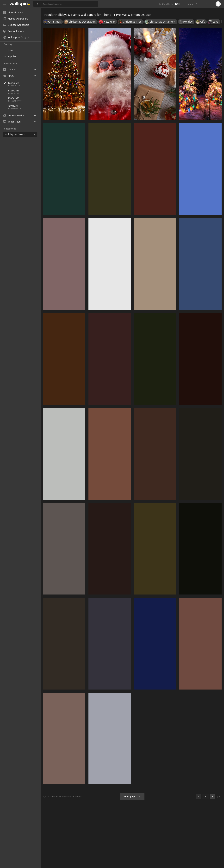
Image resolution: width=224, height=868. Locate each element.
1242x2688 (24, 83)
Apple (9, 76)
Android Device (14, 116)
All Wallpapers (13, 12)
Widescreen (12, 122)
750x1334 (13, 106)
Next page (132, 796)
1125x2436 (14, 91)
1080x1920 (14, 98)
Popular (12, 56)
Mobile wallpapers (16, 19)
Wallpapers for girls (16, 37)
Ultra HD (10, 69)
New (10, 50)
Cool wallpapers (14, 31)
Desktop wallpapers (16, 25)
